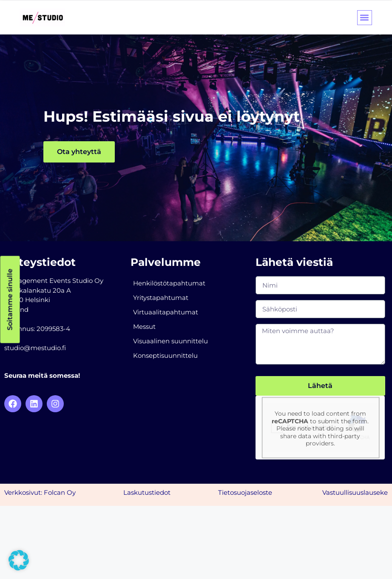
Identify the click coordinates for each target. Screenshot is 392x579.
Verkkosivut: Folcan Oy (40, 492)
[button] (365, 18)
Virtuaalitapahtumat (166, 312)
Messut (144, 327)
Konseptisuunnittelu (165, 355)
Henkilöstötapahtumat (169, 283)
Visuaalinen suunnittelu (170, 341)
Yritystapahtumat (161, 298)
